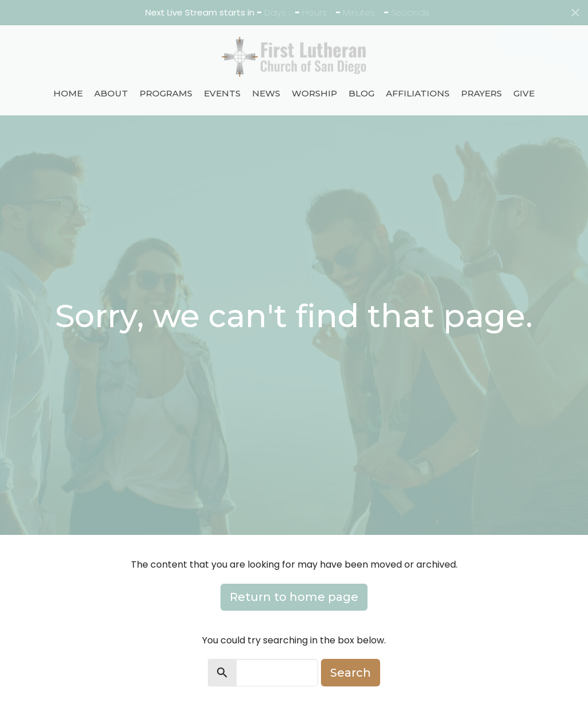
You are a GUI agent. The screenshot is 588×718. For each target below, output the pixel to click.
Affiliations (418, 93)
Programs (166, 93)
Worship (314, 93)
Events (222, 93)
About (111, 93)
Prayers (481, 93)
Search (351, 673)
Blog (361, 93)
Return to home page (294, 597)
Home (68, 93)
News (266, 93)
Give (524, 93)
